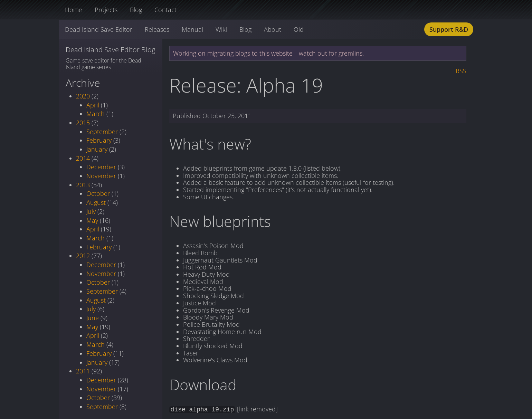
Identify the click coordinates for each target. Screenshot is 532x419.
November (101, 176)
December (101, 167)
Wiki (221, 29)
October (98, 193)
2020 (83, 96)
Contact (165, 10)
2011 (83, 371)
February (99, 140)
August (96, 202)
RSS (461, 71)
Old (299, 29)
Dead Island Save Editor (99, 29)
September (102, 132)
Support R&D (449, 29)
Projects (106, 10)
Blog (136, 10)
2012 (83, 256)
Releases (157, 29)
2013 (83, 185)
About (273, 29)
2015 (83, 123)
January (97, 149)
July (91, 211)
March (96, 114)
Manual (192, 29)
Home (74, 10)
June (93, 318)
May (92, 220)
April (93, 105)
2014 (83, 158)
